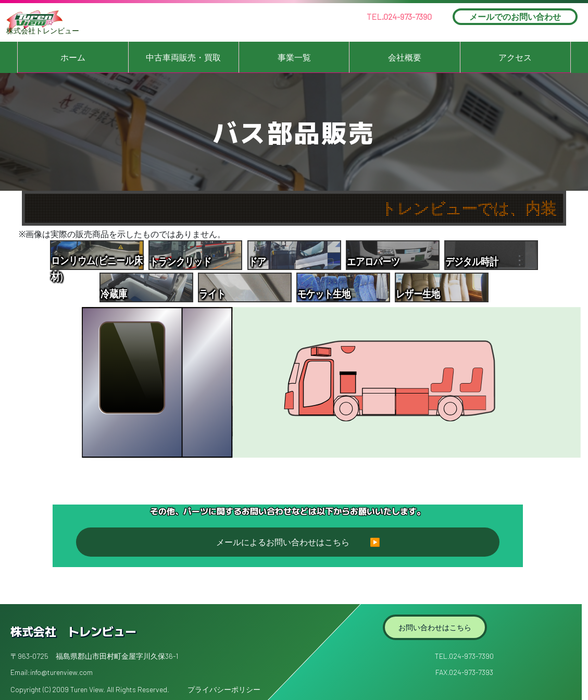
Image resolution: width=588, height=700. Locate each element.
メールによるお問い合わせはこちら (283, 542)
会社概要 (405, 57)
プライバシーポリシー (224, 689)
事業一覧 (294, 57)
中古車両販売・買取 (183, 57)
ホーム (73, 57)
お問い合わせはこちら (435, 627)
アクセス (515, 57)
